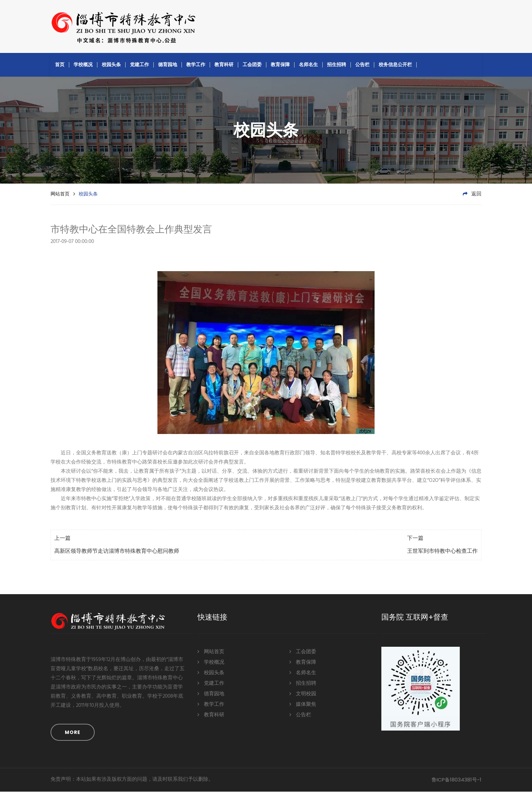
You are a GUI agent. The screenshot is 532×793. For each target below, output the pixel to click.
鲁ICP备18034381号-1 (457, 781)
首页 (60, 66)
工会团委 (252, 66)
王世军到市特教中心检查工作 (442, 553)
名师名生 (308, 66)
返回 (472, 195)
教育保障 (280, 66)
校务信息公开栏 (395, 66)
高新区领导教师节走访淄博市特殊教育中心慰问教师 (117, 553)
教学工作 (196, 66)
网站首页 (60, 195)
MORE (73, 734)
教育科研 (224, 66)
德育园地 (168, 66)
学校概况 (83, 66)
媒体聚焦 (303, 705)
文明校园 (303, 695)
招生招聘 (337, 66)
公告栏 (362, 66)
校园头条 (111, 66)
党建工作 (139, 66)
